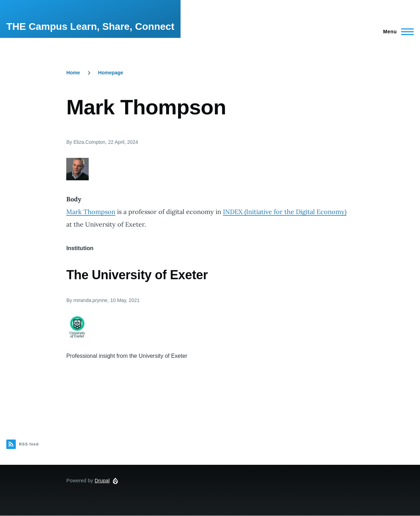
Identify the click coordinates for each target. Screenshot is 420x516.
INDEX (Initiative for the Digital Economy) (285, 212)
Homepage (111, 73)
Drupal (102, 481)
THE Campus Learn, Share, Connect (90, 26)
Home (73, 73)
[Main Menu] (396, 32)
